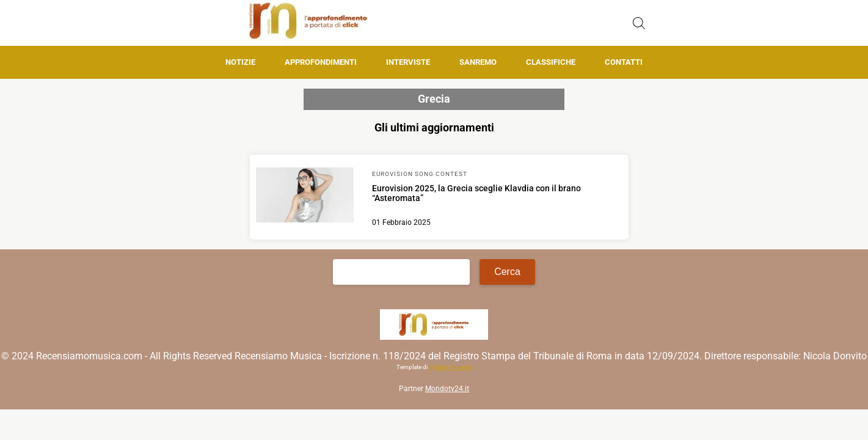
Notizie (240, 62)
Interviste (408, 62)
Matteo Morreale (450, 367)
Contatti (624, 62)
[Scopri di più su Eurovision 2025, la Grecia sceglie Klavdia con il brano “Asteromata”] (305, 197)
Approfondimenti (321, 62)
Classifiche (551, 62)
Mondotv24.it (447, 389)
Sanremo (478, 62)
